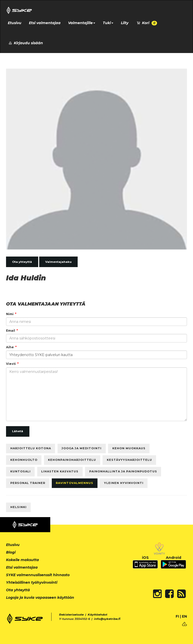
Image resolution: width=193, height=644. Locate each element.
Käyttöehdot (98, 615)
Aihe (10, 347)
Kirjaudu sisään (25, 43)
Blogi (11, 552)
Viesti (11, 364)
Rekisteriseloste (71, 615)
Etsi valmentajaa (45, 23)
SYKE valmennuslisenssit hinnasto (38, 575)
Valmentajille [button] (82, 23)
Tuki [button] (108, 23)
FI (177, 616)
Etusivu (15, 23)
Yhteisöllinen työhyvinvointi (32, 582)
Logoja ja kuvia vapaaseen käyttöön (40, 598)
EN (184, 616)
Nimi (10, 314)
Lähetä (18, 431)
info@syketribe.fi (107, 619)
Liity (125, 23)
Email (11, 331)
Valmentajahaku (58, 262)
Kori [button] (147, 23)
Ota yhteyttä (22, 262)
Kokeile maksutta (22, 560)
